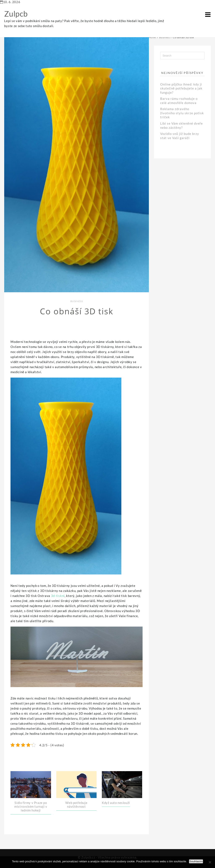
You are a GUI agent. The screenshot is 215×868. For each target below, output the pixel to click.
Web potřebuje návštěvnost (76, 805)
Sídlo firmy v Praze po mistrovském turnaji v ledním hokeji (31, 806)
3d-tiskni (58, 596)
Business (77, 301)
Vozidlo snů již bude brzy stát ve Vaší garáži (180, 136)
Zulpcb (16, 14)
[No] (210, 862)
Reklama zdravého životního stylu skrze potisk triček (182, 113)
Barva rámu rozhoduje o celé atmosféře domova (179, 101)
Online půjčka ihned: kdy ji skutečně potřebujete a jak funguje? (181, 88)
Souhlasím (196, 861)
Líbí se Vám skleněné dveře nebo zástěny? (181, 125)
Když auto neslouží (116, 803)
